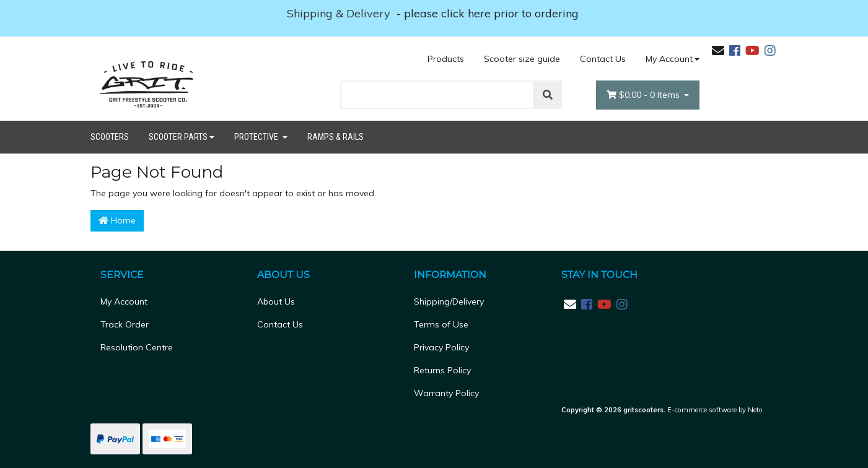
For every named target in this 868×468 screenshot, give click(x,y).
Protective (257, 137)
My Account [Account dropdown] (669, 59)
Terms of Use (441, 324)
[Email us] (718, 50)
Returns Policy (442, 370)
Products (446, 59)
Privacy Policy (441, 347)
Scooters (110, 137)
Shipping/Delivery (449, 301)
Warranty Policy (446, 393)
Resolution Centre (137, 347)
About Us (276, 301)
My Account (124, 301)
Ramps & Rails (335, 137)
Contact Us (603, 59)
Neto (755, 410)
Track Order (125, 324)
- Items (644, 95)
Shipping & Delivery (340, 13)
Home (117, 220)
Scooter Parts (178, 137)
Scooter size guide (522, 59)
